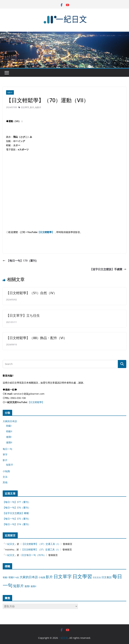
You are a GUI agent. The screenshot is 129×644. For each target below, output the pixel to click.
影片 (32, 107)
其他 (5, 482)
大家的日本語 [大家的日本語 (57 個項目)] (29, 577)
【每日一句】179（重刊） (21, 261)
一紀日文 (10, 544)
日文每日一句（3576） (34, 555)
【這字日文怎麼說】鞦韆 (16, 513)
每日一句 (7, 449)
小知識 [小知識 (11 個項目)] (42, 577)
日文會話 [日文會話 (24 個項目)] (107, 577)
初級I (9, 426)
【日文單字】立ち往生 (23, 315)
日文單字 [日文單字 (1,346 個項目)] (63, 576)
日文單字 (25, 107)
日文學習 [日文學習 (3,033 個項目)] (82, 576)
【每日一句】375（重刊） (17, 519)
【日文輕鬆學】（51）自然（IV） (31, 293)
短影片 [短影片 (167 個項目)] (18, 586)
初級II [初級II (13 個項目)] (11, 577)
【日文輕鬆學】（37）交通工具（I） (41, 544)
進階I (9, 437)
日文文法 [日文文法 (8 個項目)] (97, 577)
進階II (9, 442)
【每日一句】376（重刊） (17, 508)
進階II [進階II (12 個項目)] (33, 586)
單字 (5, 455)
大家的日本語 (10, 421)
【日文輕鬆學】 (46, 232)
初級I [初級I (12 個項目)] (5, 577)
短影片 (10, 92)
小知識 (6, 471)
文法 (5, 477)
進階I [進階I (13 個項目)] (27, 586)
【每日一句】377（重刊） (17, 502)
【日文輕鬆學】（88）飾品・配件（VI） (36, 338)
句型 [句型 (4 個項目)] (17, 577)
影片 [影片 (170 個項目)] (49, 577)
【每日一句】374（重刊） (17, 524)
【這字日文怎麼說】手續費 (108, 269)
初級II (9, 431)
